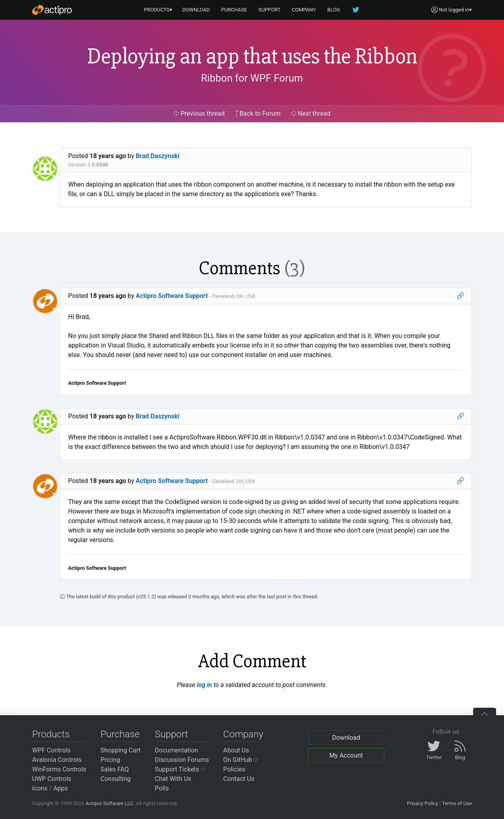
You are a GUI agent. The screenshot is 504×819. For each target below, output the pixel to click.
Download (346, 738)
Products (51, 734)
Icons (40, 788)
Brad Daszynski (158, 156)
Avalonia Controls (57, 760)
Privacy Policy (423, 803)
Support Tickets (180, 769)
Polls (162, 788)
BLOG (334, 10)
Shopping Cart (121, 750)
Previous (199, 114)
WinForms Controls (59, 769)
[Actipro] (52, 10)
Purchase (120, 734)
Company (243, 734)
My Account (346, 755)
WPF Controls (51, 750)
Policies (234, 769)
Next (311, 114)
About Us (236, 750)
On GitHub (241, 760)
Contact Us (239, 779)
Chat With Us (173, 779)
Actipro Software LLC (109, 803)
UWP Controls (52, 779)
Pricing (111, 760)
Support (172, 734)
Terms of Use (457, 803)
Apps (61, 788)
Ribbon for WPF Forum (252, 78)
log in (204, 685)
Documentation (177, 750)
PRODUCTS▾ (158, 10)
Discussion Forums (182, 760)
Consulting (116, 779)
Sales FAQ (115, 769)
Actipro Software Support (172, 296)
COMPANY (304, 10)
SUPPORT (269, 10)
